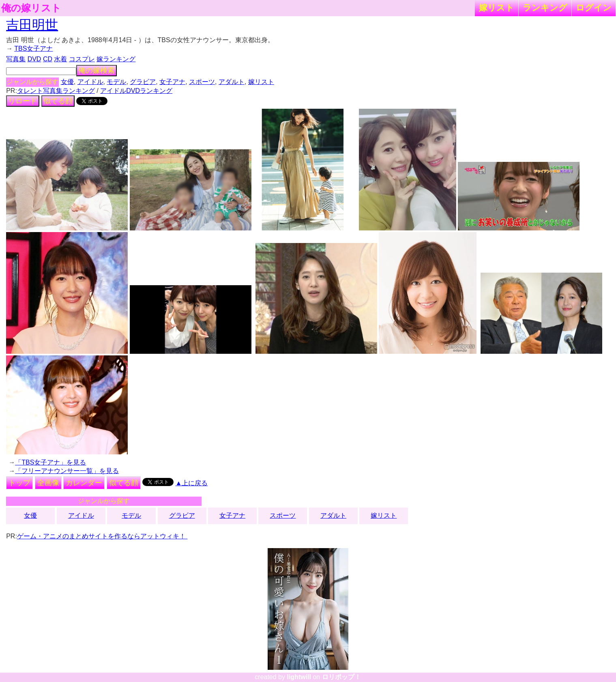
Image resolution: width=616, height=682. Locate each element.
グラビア (143, 82)
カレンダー (84, 483)
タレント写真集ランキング (56, 91)
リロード (23, 101)
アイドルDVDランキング (136, 91)
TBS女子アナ (33, 48)
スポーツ (202, 82)
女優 (67, 82)
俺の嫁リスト (31, 8)
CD (48, 59)
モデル (116, 82)
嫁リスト (497, 8)
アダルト (232, 82)
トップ (19, 483)
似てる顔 (58, 101)
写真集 (16, 59)
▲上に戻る (191, 483)
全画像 (48, 483)
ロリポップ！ (341, 677)
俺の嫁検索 (97, 71)
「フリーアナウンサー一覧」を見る (67, 471)
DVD (34, 59)
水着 (60, 59)
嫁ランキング (116, 59)
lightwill (299, 677)
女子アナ (172, 82)
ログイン (594, 8)
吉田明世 (32, 25)
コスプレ (82, 59)
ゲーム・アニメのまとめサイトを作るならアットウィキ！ (102, 536)
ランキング (545, 8)
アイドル (90, 82)
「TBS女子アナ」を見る (50, 462)
